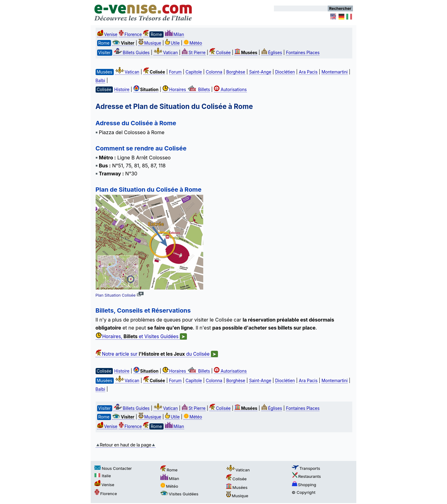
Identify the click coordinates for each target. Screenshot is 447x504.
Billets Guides (131, 53)
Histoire (122, 90)
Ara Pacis (308, 72)
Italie (103, 476)
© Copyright (304, 492)
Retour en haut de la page (126, 445)
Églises (272, 53)
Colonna (214, 72)
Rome (169, 470)
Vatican (166, 53)
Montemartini (335, 72)
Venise (107, 34)
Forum (175, 72)
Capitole (194, 72)
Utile (172, 43)
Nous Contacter (113, 468)
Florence (130, 34)
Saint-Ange (260, 72)
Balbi (101, 81)
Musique (150, 43)
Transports (306, 468)
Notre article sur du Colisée (157, 354)
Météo (193, 43)
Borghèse (236, 72)
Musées (237, 487)
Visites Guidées (179, 494)
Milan (174, 34)
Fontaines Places (303, 53)
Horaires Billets (186, 90)
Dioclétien (285, 72)
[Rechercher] (301, 8)
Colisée (220, 53)
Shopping (304, 485)
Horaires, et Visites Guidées (141, 337)
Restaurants (306, 476)
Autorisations (230, 90)
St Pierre (194, 53)
